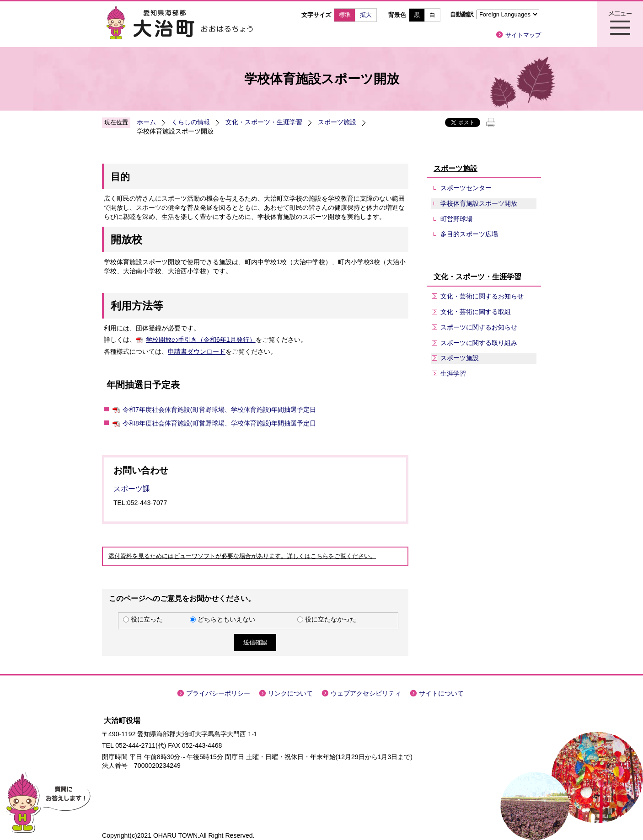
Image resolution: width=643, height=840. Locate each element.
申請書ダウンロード (197, 351)
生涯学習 (453, 373)
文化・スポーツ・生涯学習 (264, 122)
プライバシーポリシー (218, 693)
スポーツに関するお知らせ (479, 327)
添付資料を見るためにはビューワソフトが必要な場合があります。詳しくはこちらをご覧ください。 (242, 556)
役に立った (147, 619)
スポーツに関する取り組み (479, 343)
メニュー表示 (620, 24)
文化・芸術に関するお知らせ (482, 296)
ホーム (146, 122)
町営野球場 (456, 219)
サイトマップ (523, 35)
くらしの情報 (191, 122)
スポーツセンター (466, 188)
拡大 (366, 15)
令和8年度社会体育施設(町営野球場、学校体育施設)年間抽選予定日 (219, 423)
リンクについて (290, 693)
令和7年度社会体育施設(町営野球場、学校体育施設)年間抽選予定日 (219, 409)
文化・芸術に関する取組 (476, 312)
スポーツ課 (132, 489)
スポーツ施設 (337, 122)
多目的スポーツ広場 (469, 234)
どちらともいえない (226, 619)
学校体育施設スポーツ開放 (479, 203)
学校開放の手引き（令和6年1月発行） (201, 340)
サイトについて (441, 693)
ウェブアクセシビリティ (366, 693)
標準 (345, 15)
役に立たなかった (331, 619)
